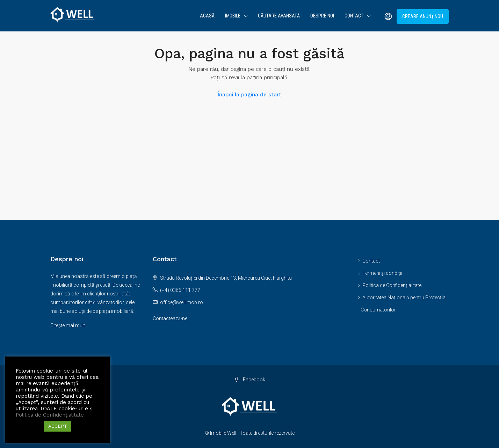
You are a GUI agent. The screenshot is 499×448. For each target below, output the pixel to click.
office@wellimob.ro (182, 302)
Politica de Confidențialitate (392, 285)
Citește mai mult (68, 325)
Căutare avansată (279, 16)
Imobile (233, 16)
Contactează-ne (170, 318)
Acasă (207, 16)
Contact (354, 16)
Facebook (250, 380)
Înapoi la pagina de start (249, 95)
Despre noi (322, 16)
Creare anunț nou (423, 16)
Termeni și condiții (382, 273)
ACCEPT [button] (58, 426)
